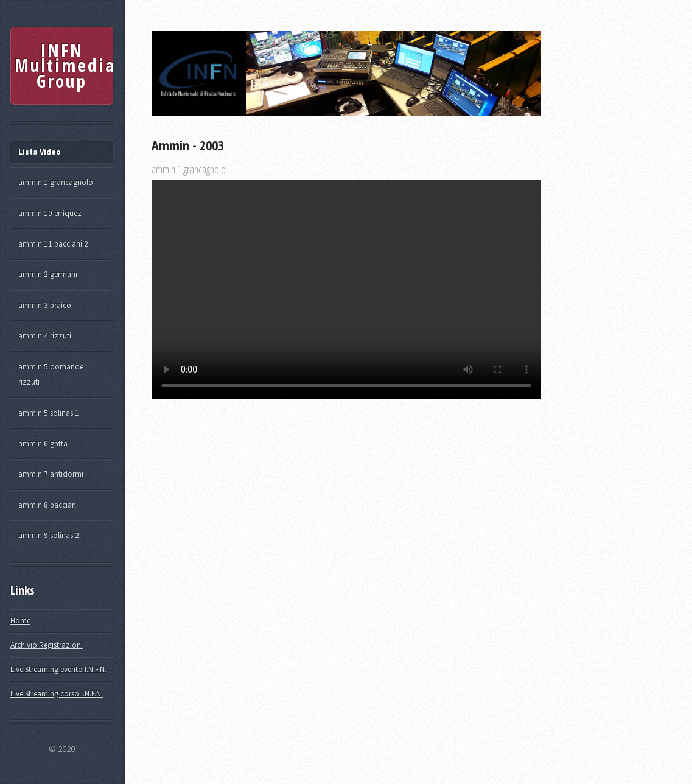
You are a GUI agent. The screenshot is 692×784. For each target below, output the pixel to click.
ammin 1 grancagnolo (56, 182)
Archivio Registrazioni (47, 645)
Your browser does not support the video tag (346, 289)
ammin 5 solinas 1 (49, 413)
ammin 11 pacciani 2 (53, 244)
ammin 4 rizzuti (45, 336)
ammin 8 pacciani (48, 505)
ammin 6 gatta (43, 443)
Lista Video (40, 152)
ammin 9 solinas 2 (49, 535)
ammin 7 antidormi (51, 474)
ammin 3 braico (45, 305)
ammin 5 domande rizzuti (51, 375)
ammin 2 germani (48, 274)
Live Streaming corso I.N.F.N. (57, 694)
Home (20, 621)
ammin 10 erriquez (50, 213)
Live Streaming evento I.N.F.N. (58, 669)
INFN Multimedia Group (64, 65)
